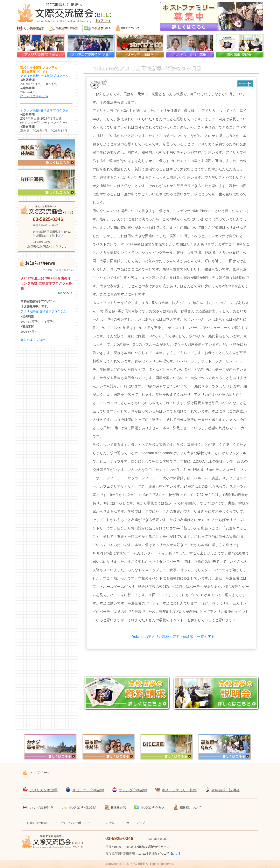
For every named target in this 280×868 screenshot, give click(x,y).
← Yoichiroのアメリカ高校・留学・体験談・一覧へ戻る (171, 637)
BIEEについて (191, 808)
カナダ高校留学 (42, 808)
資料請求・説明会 (226, 790)
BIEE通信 (119, 808)
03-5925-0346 (48, 219)
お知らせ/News (37, 823)
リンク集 (108, 823)
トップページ (40, 773)
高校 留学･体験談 (82, 808)
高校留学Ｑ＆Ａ (153, 808)
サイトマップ (136, 823)
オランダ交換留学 (133, 790)
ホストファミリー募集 (179, 790)
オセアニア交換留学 (88, 790)
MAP (60, 236)
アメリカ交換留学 (44, 790)
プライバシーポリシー (75, 823)
